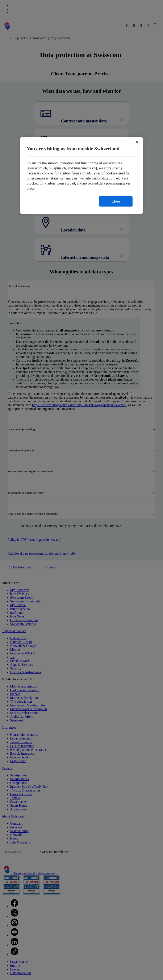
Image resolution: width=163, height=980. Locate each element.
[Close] (137, 142)
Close (116, 201)
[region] (81, 175)
